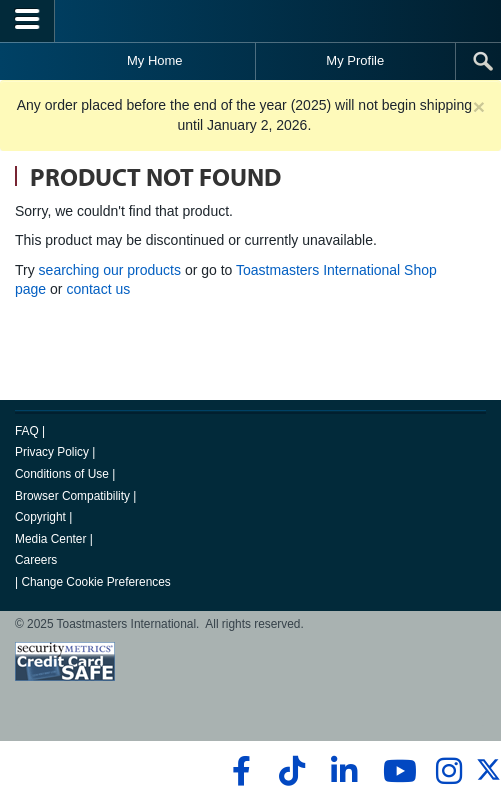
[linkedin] (343, 771)
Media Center (50, 539)
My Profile (355, 60)
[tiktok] (291, 771)
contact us (98, 289)
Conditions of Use (62, 474)
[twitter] (488, 778)
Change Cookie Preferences (95, 582)
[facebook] (238, 771)
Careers (36, 560)
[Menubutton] (27, 21)
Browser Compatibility (72, 496)
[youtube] (395, 771)
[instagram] (448, 771)
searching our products (110, 270)
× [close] (479, 106)
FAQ (27, 431)
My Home (155, 60)
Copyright (40, 517)
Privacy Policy (52, 452)
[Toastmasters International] (251, 20)
